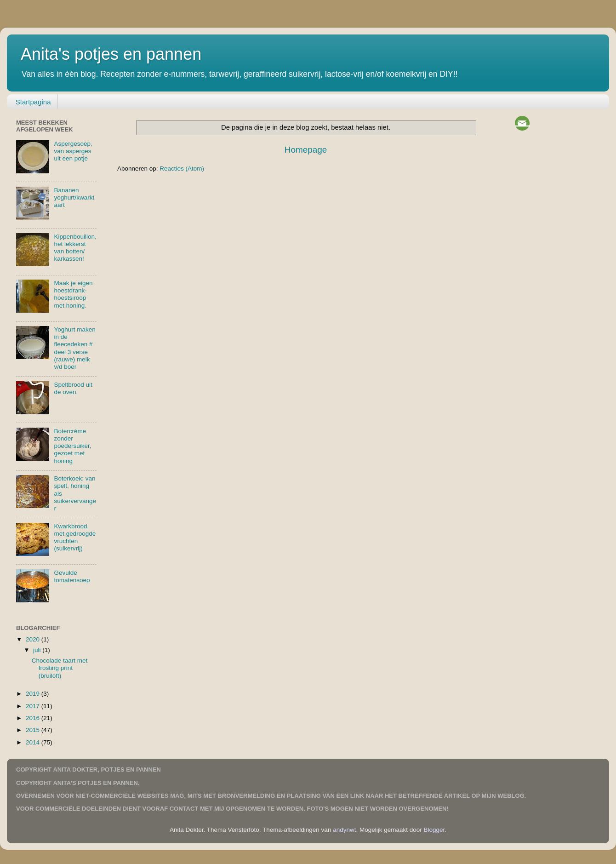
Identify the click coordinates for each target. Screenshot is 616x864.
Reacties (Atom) (182, 169)
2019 (34, 694)
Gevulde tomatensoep (72, 576)
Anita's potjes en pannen (111, 54)
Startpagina (33, 102)
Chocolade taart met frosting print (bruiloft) (60, 668)
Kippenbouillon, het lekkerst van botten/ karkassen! (75, 248)
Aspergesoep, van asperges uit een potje (73, 151)
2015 (34, 730)
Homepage (306, 150)
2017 (34, 706)
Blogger (434, 830)
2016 (34, 718)
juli (38, 650)
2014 (34, 742)
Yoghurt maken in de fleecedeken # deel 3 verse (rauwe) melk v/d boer (74, 348)
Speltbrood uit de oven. (73, 388)
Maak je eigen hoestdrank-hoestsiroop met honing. (73, 294)
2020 (34, 639)
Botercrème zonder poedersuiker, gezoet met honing (72, 446)
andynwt (344, 830)
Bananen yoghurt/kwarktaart (74, 197)
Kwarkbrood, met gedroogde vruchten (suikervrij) (75, 538)
